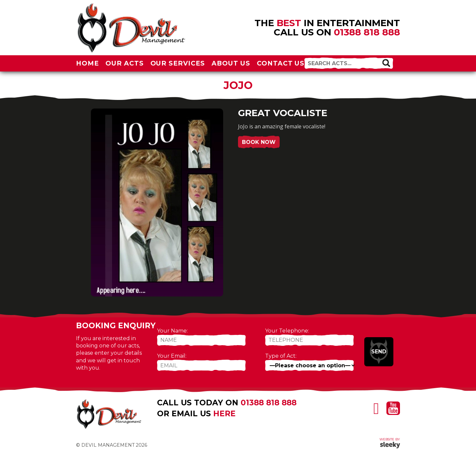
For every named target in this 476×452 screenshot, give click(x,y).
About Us (231, 63)
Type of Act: (281, 356)
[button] (386, 63)
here (224, 414)
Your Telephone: (287, 331)
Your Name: (172, 331)
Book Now (259, 142)
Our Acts (125, 63)
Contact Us (281, 63)
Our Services (178, 63)
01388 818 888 (367, 32)
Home (87, 63)
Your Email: (172, 356)
